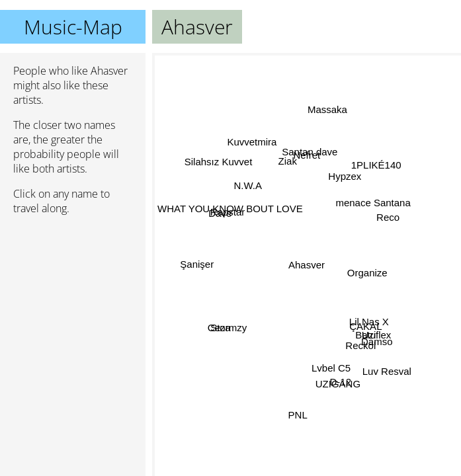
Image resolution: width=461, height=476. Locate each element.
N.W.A (248, 185)
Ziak (286, 162)
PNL (297, 415)
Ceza (219, 329)
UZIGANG (337, 382)
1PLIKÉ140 (376, 166)
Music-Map (73, 27)
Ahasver (307, 265)
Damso (377, 341)
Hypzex (342, 175)
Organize (365, 267)
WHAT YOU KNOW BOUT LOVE (230, 209)
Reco (387, 216)
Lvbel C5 (328, 367)
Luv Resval (386, 372)
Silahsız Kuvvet (219, 162)
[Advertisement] (73, 296)
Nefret (311, 158)
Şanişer (198, 266)
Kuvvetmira (254, 142)
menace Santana (373, 203)
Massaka (328, 109)
